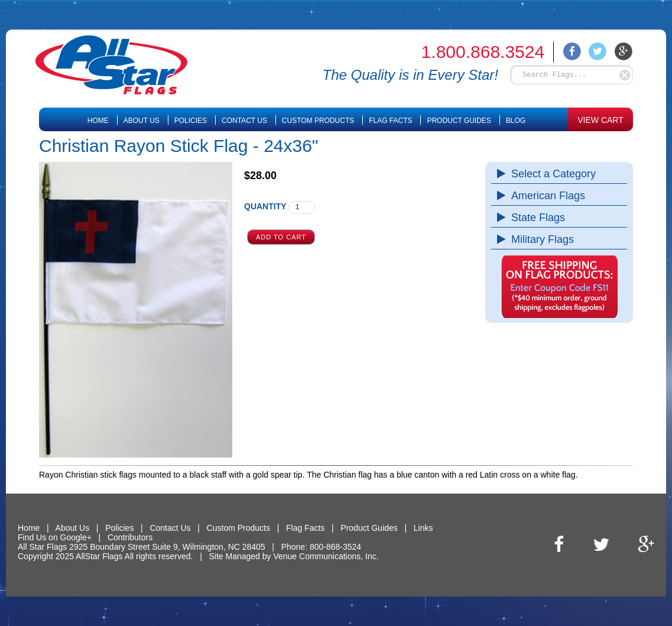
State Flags (535, 218)
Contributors (130, 537)
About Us (142, 121)
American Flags (545, 196)
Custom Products (318, 121)
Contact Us (244, 121)
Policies (191, 121)
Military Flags (540, 239)
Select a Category (551, 174)
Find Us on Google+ (55, 537)
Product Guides (459, 121)
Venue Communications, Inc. (326, 556)
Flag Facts (390, 121)
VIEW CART (600, 120)
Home (98, 121)
